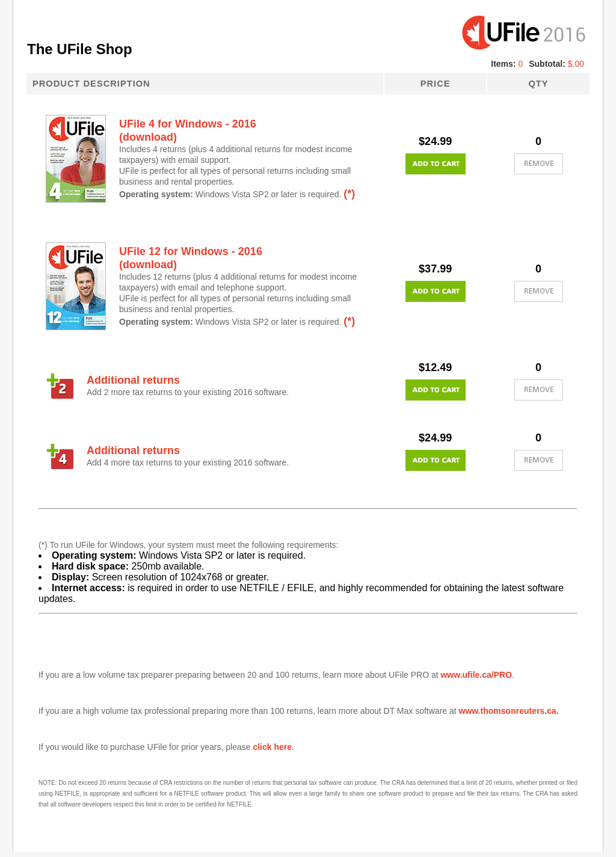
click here (272, 747)
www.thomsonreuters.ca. (509, 711)
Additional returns (133, 380)
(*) (349, 194)
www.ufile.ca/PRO (476, 675)
